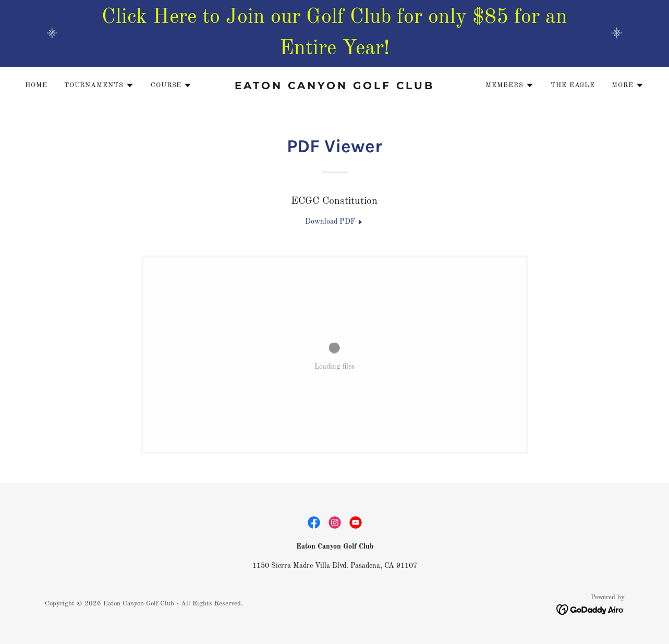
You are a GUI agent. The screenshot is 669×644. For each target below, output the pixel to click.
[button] (99, 86)
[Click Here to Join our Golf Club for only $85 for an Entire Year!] (334, 33)
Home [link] (36, 85)
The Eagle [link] (573, 85)
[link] (335, 87)
